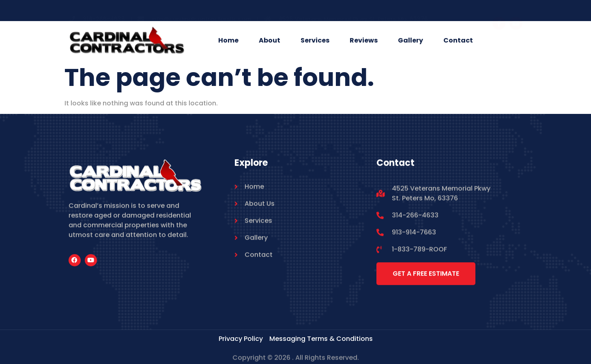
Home (228, 41)
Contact (458, 41)
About (270, 41)
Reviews (364, 41)
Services (315, 41)
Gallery (410, 41)
